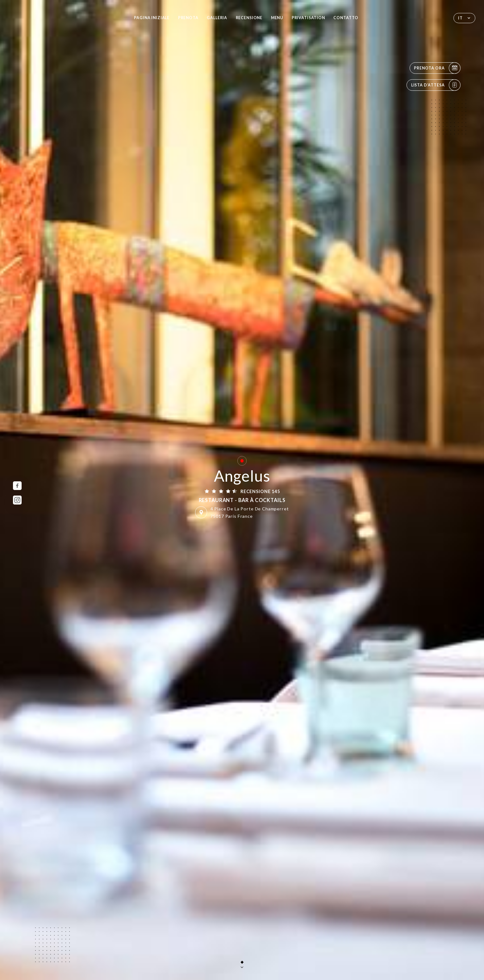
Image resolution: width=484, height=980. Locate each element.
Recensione (249, 18)
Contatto (346, 18)
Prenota (188, 18)
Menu (277, 18)
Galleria (217, 18)
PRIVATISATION (308, 18)
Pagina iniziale (152, 18)
